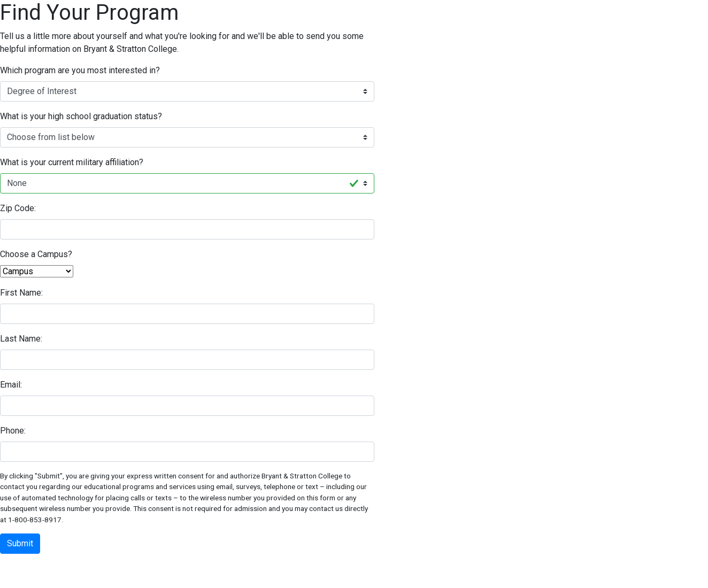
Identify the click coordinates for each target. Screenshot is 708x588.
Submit (20, 543)
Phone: (13, 431)
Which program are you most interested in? (80, 70)
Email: (11, 385)
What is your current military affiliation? (72, 162)
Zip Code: (18, 208)
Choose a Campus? (36, 254)
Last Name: (21, 339)
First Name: (21, 293)
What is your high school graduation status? (81, 116)
